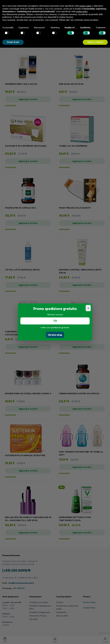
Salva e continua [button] (95, 42)
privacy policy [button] (86, 6)
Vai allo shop (55, 335)
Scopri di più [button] (13, 42)
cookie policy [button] (82, 11)
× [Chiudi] (88, 308)
